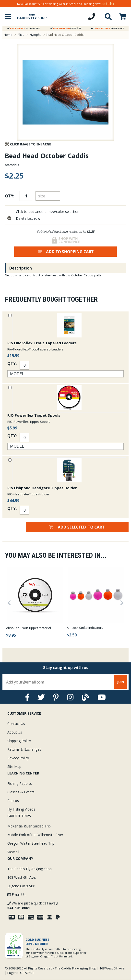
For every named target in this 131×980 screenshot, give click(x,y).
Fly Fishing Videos (21, 809)
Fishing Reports (20, 783)
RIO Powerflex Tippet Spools (34, 415)
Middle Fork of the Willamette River (35, 835)
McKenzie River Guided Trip (29, 826)
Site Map (14, 767)
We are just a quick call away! (33, 905)
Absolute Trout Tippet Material (29, 628)
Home (8, 35)
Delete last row (28, 218)
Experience (107, 28)
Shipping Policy (19, 741)
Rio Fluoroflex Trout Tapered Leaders (42, 343)
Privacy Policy (18, 758)
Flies (21, 35)
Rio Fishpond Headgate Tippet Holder (42, 488)
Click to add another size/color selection (48, 212)
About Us (15, 732)
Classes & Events (21, 792)
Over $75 (66, 28)
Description (21, 268)
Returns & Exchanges (24, 749)
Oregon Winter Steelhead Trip (31, 843)
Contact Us (16, 724)
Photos (13, 801)
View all (13, 852)
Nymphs (35, 35)
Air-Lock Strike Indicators (85, 628)
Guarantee (24, 28)
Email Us (16, 895)
